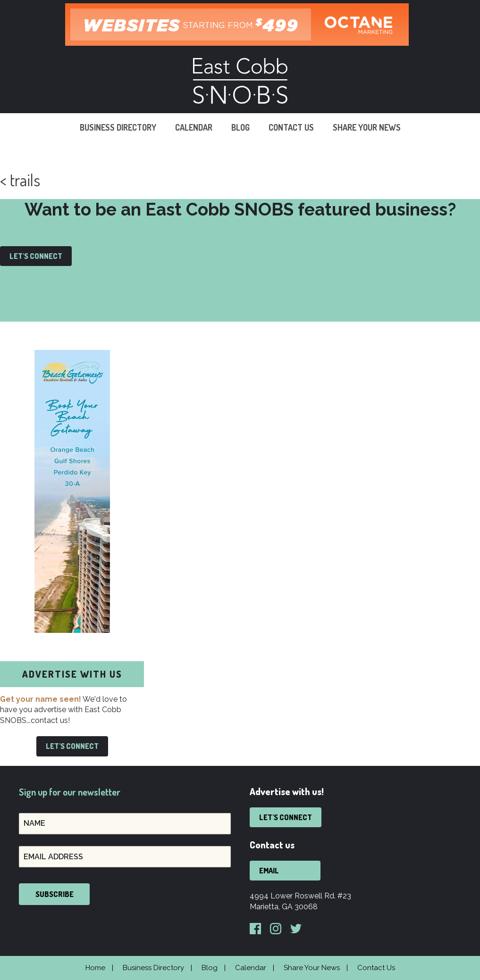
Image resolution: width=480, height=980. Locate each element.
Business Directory (118, 127)
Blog (240, 127)
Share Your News (367, 127)
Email (269, 871)
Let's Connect (36, 256)
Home (95, 968)
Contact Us (291, 127)
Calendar (194, 127)
